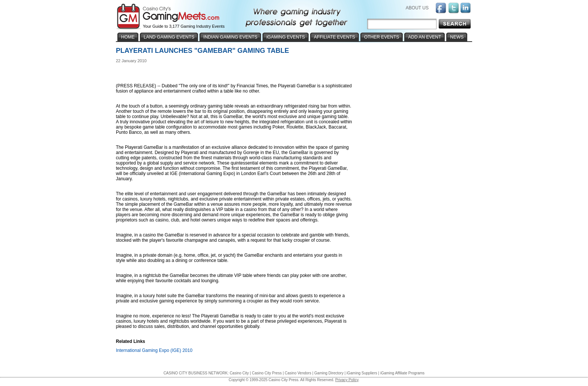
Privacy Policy (347, 380)
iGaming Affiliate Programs (402, 373)
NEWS (457, 37)
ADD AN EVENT (424, 37)
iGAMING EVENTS (286, 37)
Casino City (239, 373)
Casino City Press (267, 373)
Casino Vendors (298, 373)
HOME (128, 37)
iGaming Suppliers (362, 373)
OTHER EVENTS (382, 37)
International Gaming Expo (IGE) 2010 (154, 350)
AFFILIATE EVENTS (334, 37)
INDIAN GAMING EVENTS (230, 37)
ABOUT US (417, 8)
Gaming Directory (329, 373)
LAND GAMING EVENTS (169, 37)
